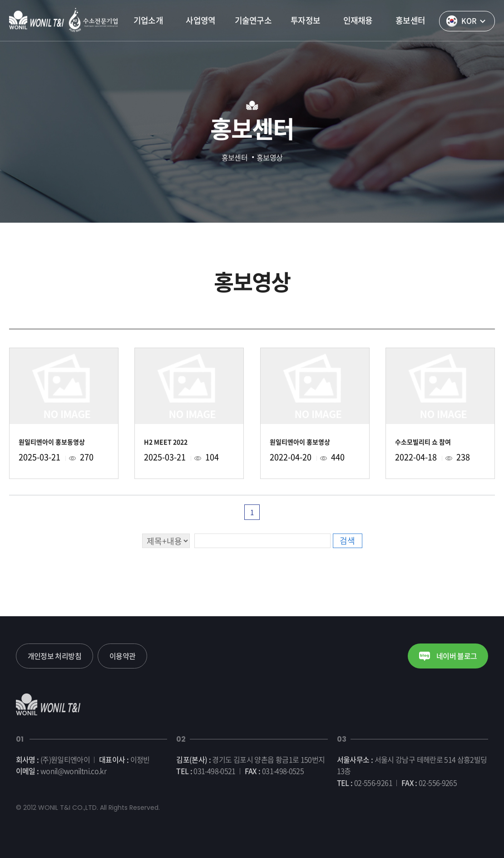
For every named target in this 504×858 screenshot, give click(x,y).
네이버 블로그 (448, 656)
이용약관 (122, 656)
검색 (347, 541)
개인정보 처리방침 (54, 656)
